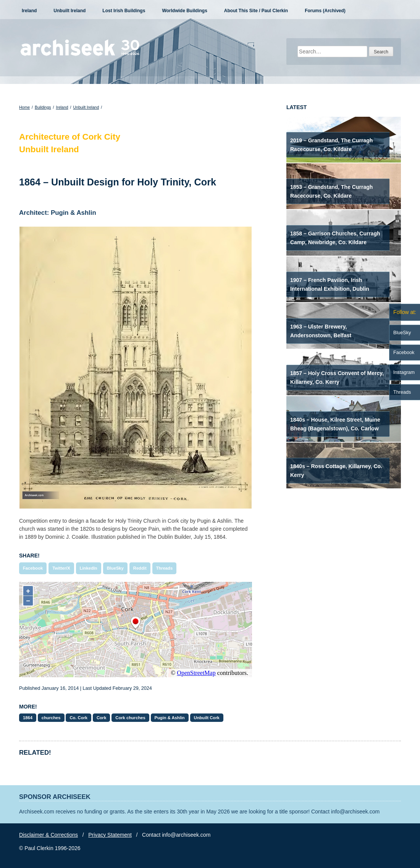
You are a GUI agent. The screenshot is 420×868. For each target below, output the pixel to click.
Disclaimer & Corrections (48, 835)
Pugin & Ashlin (170, 718)
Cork (102, 718)
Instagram (404, 372)
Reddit (140, 568)
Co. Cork (78, 718)
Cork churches (130, 718)
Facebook (33, 568)
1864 (28, 718)
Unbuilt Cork (207, 718)
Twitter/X (61, 568)
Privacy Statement (110, 835)
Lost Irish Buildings (124, 11)
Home (24, 107)
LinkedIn (89, 568)
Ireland (29, 11)
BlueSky (115, 568)
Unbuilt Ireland (69, 11)
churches (51, 718)
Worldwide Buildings (184, 11)
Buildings (43, 107)
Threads (165, 568)
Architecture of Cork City (70, 137)
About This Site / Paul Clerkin (256, 11)
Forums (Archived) (325, 11)
